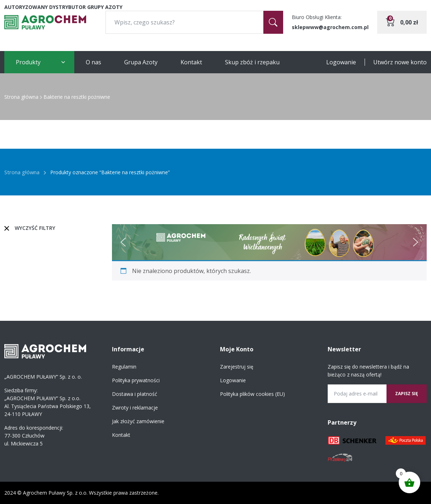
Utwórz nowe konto (400, 62)
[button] (123, 242)
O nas (93, 62)
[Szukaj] (273, 22)
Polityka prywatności (136, 380)
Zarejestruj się (237, 367)
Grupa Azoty (141, 62)
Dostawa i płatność (135, 394)
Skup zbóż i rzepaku (252, 62)
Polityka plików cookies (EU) (252, 394)
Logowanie (341, 62)
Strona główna (21, 97)
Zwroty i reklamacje (135, 408)
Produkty (28, 62)
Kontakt (191, 62)
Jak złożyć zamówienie (138, 421)
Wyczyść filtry (35, 228)
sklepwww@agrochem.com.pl (330, 27)
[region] (269, 242)
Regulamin (124, 367)
